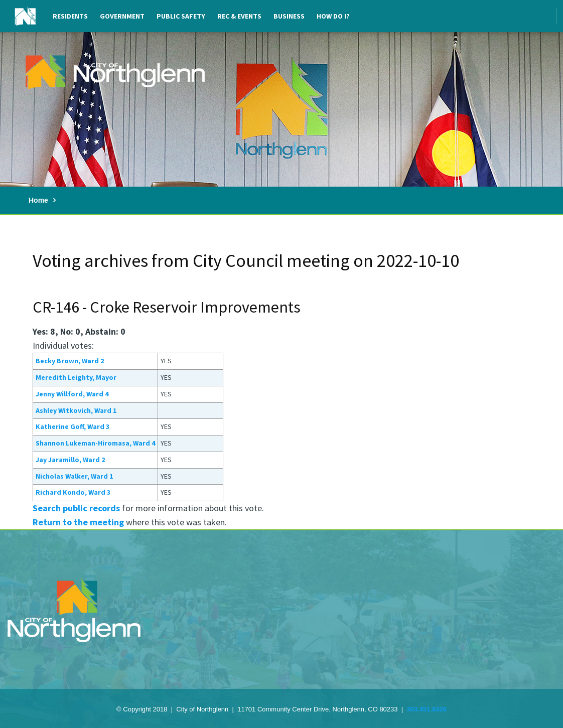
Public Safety (181, 16)
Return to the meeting (78, 522)
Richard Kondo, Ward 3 (73, 492)
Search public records (76, 508)
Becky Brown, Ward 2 (70, 361)
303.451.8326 (427, 709)
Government (122, 16)
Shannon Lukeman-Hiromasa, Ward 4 (95, 443)
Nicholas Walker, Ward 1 (74, 476)
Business (289, 16)
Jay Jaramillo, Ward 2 (70, 460)
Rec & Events (239, 16)
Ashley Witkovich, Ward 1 (76, 410)
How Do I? (333, 16)
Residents (70, 16)
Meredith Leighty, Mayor (76, 377)
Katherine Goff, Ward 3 (73, 426)
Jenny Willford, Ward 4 (72, 394)
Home (38, 200)
